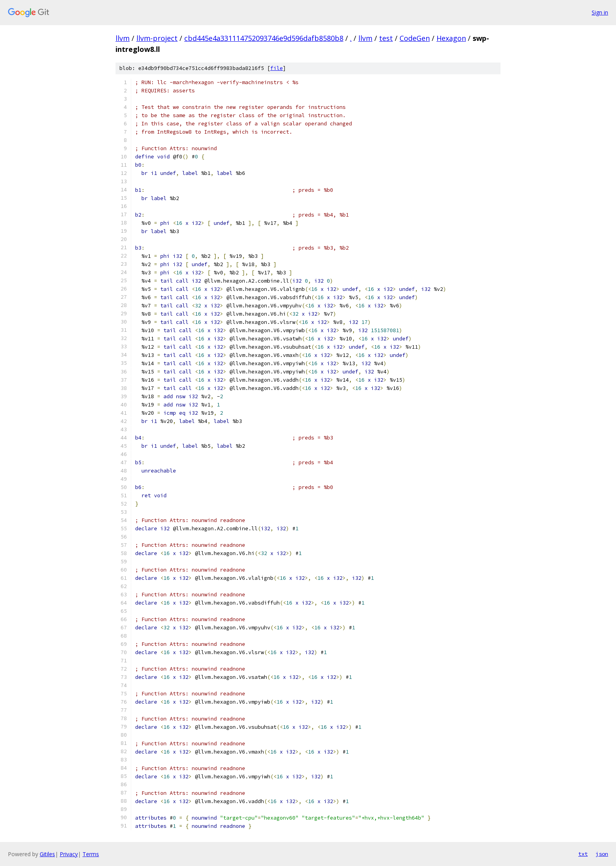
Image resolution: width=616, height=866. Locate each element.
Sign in (600, 12)
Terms (91, 854)
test (386, 38)
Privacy (69, 854)
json (602, 854)
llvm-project (157, 38)
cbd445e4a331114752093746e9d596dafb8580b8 (264, 38)
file (277, 68)
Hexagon (451, 38)
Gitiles (47, 854)
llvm (123, 38)
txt (583, 854)
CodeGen (415, 38)
